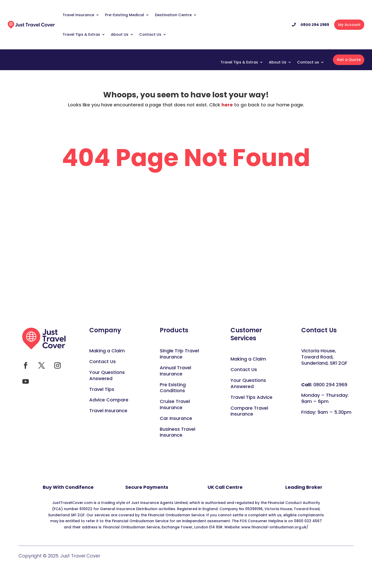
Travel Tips (102, 389)
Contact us (308, 63)
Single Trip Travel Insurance (179, 354)
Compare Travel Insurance (249, 411)
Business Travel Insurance (178, 432)
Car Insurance (176, 418)
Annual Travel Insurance (175, 371)
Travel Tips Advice (251, 397)
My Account (349, 25)
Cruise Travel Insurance (175, 404)
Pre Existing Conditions (173, 388)
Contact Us (150, 34)
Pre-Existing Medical (125, 15)
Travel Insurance (78, 15)
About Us (120, 34)
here (227, 105)
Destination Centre (173, 15)
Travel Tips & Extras (81, 34)
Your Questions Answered (248, 383)
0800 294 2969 (315, 25)
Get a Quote (349, 60)
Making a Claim (107, 351)
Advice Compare (109, 400)
